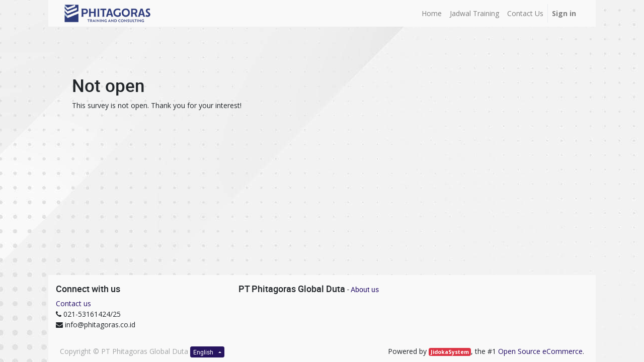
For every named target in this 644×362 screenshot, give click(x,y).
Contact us (73, 303)
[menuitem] (432, 13)
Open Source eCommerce (540, 351)
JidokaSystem (450, 352)
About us (365, 289)
